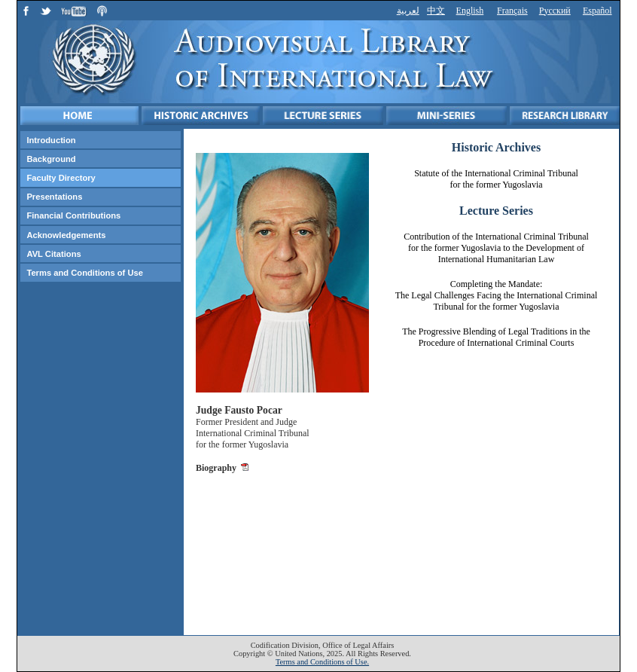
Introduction (51, 140)
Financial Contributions (73, 215)
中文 (436, 11)
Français (512, 11)
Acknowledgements (66, 235)
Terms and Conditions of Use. (322, 662)
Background (51, 159)
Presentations (54, 197)
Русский (555, 11)
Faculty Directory (61, 178)
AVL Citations (53, 254)
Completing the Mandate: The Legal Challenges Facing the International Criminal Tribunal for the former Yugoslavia (497, 295)
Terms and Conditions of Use (85, 273)
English (470, 11)
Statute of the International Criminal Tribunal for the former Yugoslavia (496, 179)
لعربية (408, 11)
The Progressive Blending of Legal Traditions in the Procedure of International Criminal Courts (496, 337)
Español (597, 11)
